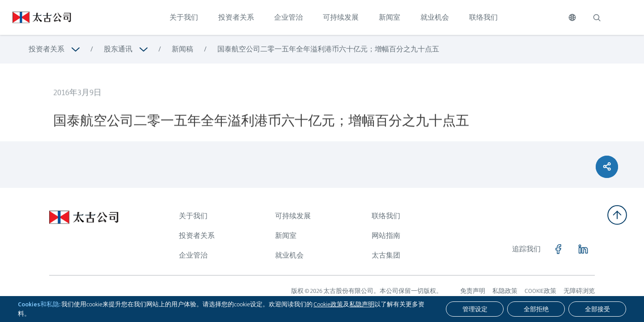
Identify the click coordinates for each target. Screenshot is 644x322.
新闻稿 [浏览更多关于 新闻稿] (182, 49)
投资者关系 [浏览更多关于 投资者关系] (47, 49)
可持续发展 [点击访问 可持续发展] (341, 17)
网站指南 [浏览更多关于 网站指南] (386, 235)
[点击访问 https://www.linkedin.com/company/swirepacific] (583, 249)
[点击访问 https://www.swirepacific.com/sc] (36, 17)
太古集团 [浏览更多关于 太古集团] (386, 255)
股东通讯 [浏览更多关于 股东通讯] (118, 49)
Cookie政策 (328, 304)
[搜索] (597, 17)
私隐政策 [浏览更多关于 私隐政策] (505, 291)
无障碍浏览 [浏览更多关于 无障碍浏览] (579, 291)
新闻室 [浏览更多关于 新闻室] (286, 235)
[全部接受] (597, 309)
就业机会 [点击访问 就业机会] (435, 17)
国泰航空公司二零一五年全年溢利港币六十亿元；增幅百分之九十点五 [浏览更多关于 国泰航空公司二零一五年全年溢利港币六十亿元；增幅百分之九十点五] (328, 49)
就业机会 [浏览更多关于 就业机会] (289, 255)
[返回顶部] (617, 215)
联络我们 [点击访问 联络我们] (483, 17)
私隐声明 (362, 304)
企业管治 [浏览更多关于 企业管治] (193, 255)
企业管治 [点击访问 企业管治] (288, 17)
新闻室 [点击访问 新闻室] (390, 17)
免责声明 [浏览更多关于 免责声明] (473, 291)
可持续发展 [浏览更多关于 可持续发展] (293, 216)
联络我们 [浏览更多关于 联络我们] (386, 216)
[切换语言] (572, 17)
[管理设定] (475, 309)
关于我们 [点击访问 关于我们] (184, 17)
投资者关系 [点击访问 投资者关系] (236, 17)
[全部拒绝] (536, 309)
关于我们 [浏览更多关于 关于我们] (193, 216)
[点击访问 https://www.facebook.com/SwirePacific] (558, 249)
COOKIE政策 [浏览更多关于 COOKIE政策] (540, 291)
